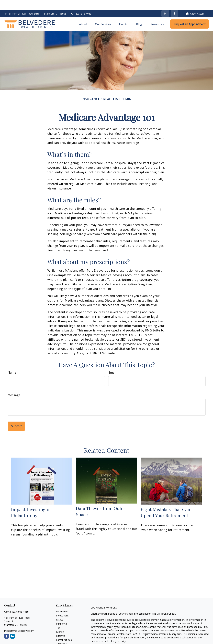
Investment (62, 605)
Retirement (62, 601)
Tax (58, 618)
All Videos (61, 634)
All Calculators (64, 638)
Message (14, 385)
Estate (60, 609)
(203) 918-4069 (81, 3)
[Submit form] (16, 416)
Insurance (61, 613)
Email (112, 362)
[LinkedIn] (165, 3)
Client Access (195, 3)
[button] (83, 14)
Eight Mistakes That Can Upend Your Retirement (165, 502)
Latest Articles (64, 630)
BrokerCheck (168, 604)
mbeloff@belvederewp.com (19, 621)
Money (60, 622)
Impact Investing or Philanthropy (31, 502)
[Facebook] (175, 3)
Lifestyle (61, 626)
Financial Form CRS (106, 597)
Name (12, 362)
